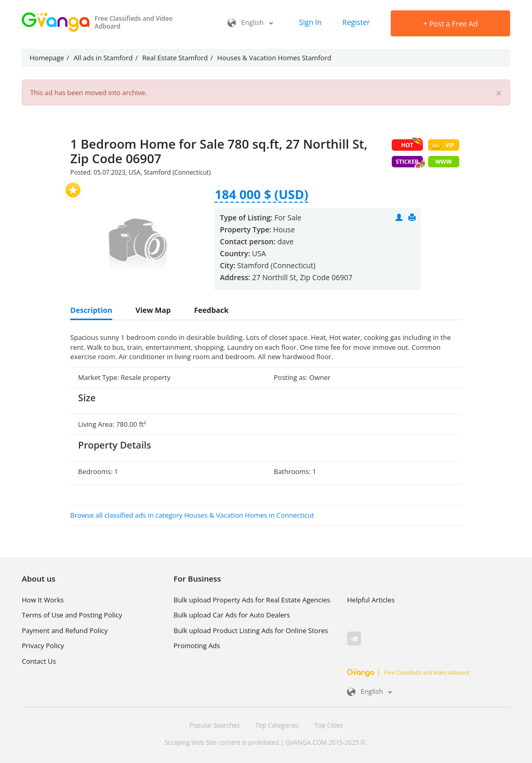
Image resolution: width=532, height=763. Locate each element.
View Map (153, 310)
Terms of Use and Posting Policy (72, 615)
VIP (442, 145)
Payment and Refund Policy (65, 630)
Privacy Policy (43, 646)
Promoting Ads (197, 646)
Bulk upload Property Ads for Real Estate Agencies (252, 600)
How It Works (43, 600)
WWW (444, 161)
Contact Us (39, 661)
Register (356, 22)
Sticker (409, 162)
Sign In (311, 22)
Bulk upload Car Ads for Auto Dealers (232, 615)
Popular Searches (214, 725)
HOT (412, 144)
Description (91, 310)
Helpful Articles (371, 600)
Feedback (211, 310)
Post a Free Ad (451, 24)
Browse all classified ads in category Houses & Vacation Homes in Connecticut (192, 515)
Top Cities (329, 725)
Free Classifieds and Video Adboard (408, 673)
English (250, 22)
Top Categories (277, 725)
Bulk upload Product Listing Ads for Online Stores (251, 630)
